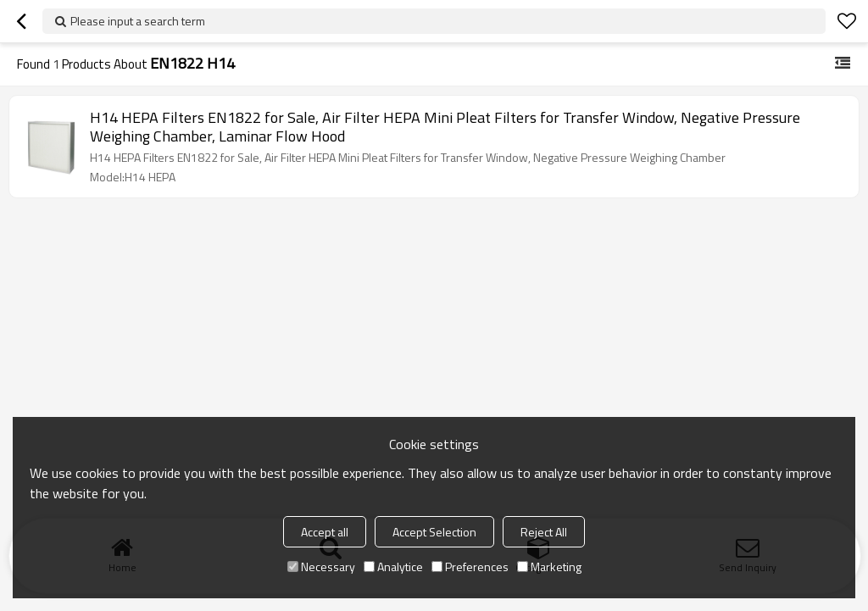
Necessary (321, 567)
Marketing (549, 567)
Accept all (325, 532)
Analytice (393, 567)
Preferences (470, 567)
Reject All (544, 532)
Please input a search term (138, 21)
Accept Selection (434, 532)
